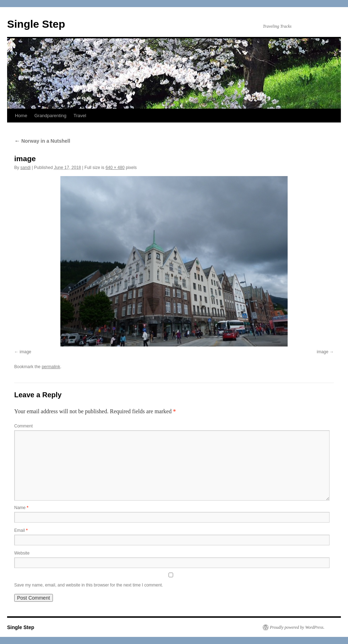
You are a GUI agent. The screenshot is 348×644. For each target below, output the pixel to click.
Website (22, 553)
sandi (25, 168)
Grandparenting (50, 116)
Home (21, 116)
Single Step (36, 24)
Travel (80, 116)
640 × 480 (115, 168)
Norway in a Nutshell (42, 141)
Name (21, 508)
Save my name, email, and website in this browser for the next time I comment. (89, 585)
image (25, 352)
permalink (51, 367)
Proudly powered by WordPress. (297, 627)
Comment (23, 426)
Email (21, 530)
